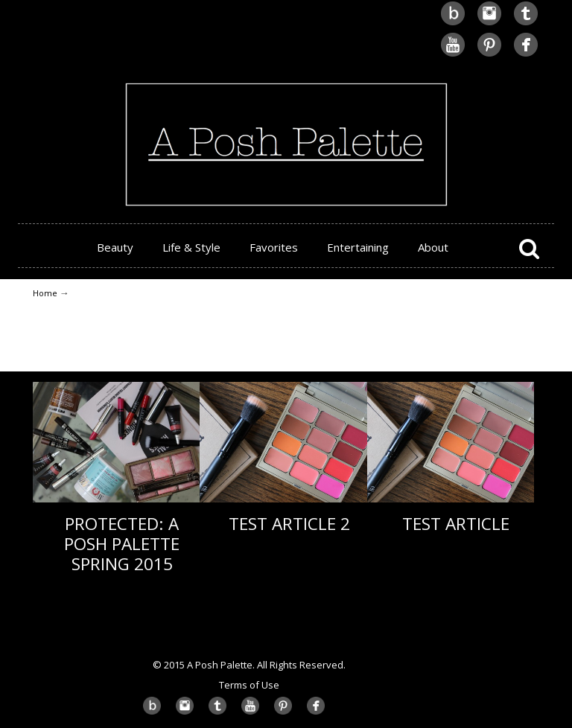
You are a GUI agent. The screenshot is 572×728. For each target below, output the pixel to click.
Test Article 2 (289, 524)
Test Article (456, 524)
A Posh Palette (286, 105)
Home (45, 293)
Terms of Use (249, 685)
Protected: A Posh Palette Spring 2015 (122, 544)
